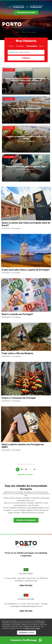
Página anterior (26, 464)
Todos (11, 46)
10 (34, 469)
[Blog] (23, 32)
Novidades (20, 46)
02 (22, 469)
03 (26, 469)
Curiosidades (32, 46)
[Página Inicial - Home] (12, 25)
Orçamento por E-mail (26, 12)
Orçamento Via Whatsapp (26, 640)
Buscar (26, 58)
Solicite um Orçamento (26, 520)
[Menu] (48, 25)
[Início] (18, 32)
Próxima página (26, 475)
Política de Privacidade (32, 628)
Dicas (41, 46)
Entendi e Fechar (27, 633)
